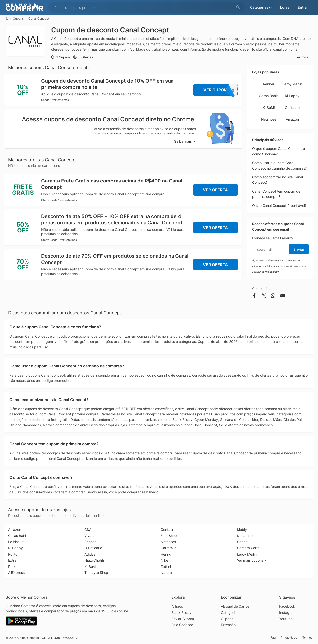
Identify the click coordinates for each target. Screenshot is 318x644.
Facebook (287, 606)
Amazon (292, 119)
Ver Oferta (215, 190)
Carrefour (168, 548)
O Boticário (93, 548)
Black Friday (181, 613)
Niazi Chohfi (94, 560)
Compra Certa (248, 548)
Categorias (230, 613)
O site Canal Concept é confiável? (279, 205)
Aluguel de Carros (235, 606)
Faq (273, 638)
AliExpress (16, 573)
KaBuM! (269, 107)
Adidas (90, 554)
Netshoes (269, 119)
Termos (307, 638)
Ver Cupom (221, 90)
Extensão (228, 625)
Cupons (18, 18)
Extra (12, 560)
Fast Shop (169, 536)
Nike (164, 560)
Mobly (242, 529)
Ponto (13, 554)
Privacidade (289, 638)
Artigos (177, 606)
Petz (12, 566)
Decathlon (245, 536)
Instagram (287, 613)
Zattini (166, 566)
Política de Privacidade (265, 272)
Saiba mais (185, 141)
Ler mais (304, 57)
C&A (88, 529)
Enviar (299, 249)
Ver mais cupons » (252, 560)
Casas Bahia (269, 96)
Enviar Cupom (183, 619)
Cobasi (243, 542)
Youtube (286, 619)
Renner (269, 84)
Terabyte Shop (96, 573)
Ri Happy (292, 96)
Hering (166, 554)
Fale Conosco (182, 625)
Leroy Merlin (292, 84)
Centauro (292, 107)
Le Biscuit (16, 542)
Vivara (89, 536)
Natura (166, 573)
